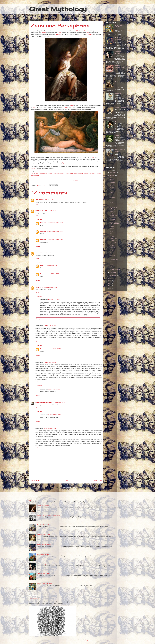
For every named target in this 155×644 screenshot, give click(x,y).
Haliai (111, 264)
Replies (40, 219)
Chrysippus (118, 94)
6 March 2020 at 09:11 (55, 300)
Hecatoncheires (35, 599)
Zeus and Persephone (114, 259)
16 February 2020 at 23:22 (49, 287)
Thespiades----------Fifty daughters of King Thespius (120, 67)
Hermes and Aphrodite (71, 174)
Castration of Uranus (43, 554)
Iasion (111, 267)
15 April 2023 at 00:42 (50, 428)
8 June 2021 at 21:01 (53, 274)
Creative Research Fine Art (44, 402)
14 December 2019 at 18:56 (55, 240)
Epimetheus (113, 185)
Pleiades (112, 253)
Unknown (38, 210)
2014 (110, 278)
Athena (112, 262)
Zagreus (64, 163)
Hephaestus (58, 34)
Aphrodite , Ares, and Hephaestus (87, 174)
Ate (115, 122)
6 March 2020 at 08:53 (50, 326)
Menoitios (112, 180)
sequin (38, 199)
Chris (37, 253)
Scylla (116, 81)
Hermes (44, 33)
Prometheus (113, 182)
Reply (37, 205)
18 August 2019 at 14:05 (46, 253)
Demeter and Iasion (59, 174)
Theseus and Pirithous (44, 535)
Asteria (112, 229)
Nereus (112, 245)
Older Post (98, 481)
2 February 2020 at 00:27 (52, 265)
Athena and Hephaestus (118, 38)
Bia (110, 190)
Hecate (112, 226)
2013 (110, 170)
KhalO (42, 265)
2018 (110, 288)
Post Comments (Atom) (70, 487)
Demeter (72, 105)
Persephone (34, 31)
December (113, 275)
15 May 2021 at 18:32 (55, 415)
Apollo (60, 33)
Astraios (34, 107)
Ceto (111, 177)
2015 (110, 281)
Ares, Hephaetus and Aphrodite (114, 223)
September (113, 173)
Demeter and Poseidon (46, 174)
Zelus (111, 195)
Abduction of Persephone (114, 208)
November (113, 273)
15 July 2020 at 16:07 (54, 389)
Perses (112, 236)
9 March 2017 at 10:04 (47, 199)
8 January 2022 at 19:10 (54, 349)
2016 (110, 283)
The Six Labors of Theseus (45, 525)
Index (31, 500)
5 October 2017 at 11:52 (49, 210)
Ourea (111, 200)
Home (67, 481)
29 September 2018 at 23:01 (55, 231)
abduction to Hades (81, 31)
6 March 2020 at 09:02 (50, 362)
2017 (110, 286)
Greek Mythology (58, 9)
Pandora (112, 187)
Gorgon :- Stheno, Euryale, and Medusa (49, 515)
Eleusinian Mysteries (113, 212)
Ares (88, 33)
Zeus (47, 36)
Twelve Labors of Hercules (119, 26)
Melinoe (33, 168)
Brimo (111, 231)
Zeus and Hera (34, 174)
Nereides (112, 248)
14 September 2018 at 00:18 (55, 223)
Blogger (87, 640)
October (112, 175)
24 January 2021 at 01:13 (60, 402)
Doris (111, 250)
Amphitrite (112, 255)
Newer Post (35, 481)
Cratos (111, 192)
